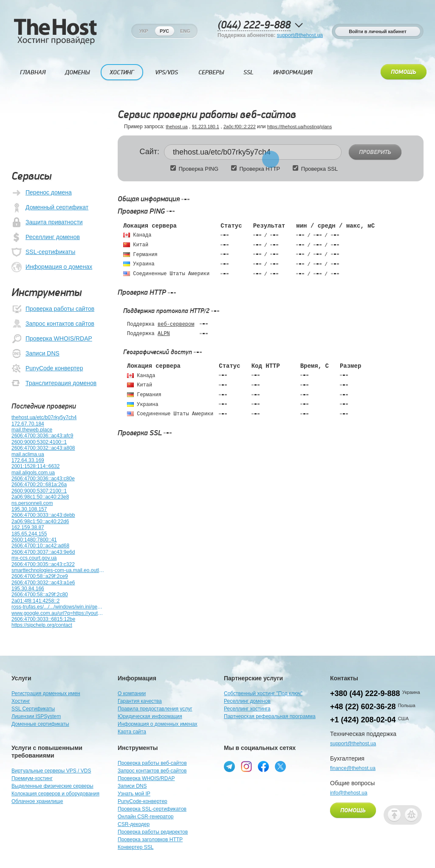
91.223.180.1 (206, 127)
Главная (33, 72)
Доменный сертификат (50, 208)
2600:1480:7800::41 (34, 540)
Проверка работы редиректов (153, 832)
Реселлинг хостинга (247, 709)
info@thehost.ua (349, 793)
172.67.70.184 (28, 424)
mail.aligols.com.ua (33, 473)
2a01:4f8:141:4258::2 (35, 601)
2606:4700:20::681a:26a (39, 485)
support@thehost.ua (300, 35)
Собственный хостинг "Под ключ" (263, 693)
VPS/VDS (167, 72)
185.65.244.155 (29, 534)
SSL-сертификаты (43, 252)
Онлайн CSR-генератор (146, 817)
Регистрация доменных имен (46, 693)
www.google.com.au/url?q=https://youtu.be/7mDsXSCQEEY (58, 613)
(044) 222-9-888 (254, 25)
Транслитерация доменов (54, 383)
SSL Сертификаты (33, 709)
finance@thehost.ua (353, 768)
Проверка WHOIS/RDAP (52, 339)
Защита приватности (47, 223)
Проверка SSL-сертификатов (152, 809)
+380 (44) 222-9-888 (365, 693)
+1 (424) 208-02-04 (363, 720)
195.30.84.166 (28, 589)
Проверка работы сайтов (53, 309)
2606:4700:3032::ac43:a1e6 (43, 583)
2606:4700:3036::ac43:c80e (43, 479)
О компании (132, 693)
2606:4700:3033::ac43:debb (43, 515)
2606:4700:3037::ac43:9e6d (43, 552)
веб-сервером (176, 324)
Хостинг (122, 72)
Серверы (211, 72)
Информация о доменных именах (158, 724)
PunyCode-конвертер (143, 801)
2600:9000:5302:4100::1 (39, 442)
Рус (164, 31)
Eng (185, 31)
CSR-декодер (134, 824)
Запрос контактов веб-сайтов (152, 771)
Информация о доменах (52, 267)
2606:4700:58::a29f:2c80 (40, 595)
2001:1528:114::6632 (35, 466)
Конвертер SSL (136, 847)
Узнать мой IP (134, 794)
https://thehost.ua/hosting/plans (299, 127)
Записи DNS (35, 354)
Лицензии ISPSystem (36, 716)
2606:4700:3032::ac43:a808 (43, 448)
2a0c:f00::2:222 (240, 127)
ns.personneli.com (32, 503)
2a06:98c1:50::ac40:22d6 (40, 521)
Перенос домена (42, 193)
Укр (144, 31)
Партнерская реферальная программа (270, 716)
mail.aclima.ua (28, 454)
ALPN (164, 334)
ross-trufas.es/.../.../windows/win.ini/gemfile (58, 607)
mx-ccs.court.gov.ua (34, 558)
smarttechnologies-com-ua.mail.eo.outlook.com (58, 570)
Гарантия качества (140, 701)
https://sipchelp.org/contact (42, 625)
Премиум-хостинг (32, 778)
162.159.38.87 (28, 527)
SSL (249, 72)
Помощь (404, 72)
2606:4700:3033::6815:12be (43, 619)
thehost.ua (177, 127)
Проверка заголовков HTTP (150, 840)
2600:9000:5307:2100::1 (39, 491)
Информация (293, 72)
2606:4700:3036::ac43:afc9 (42, 436)
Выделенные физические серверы (52, 786)
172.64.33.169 (28, 460)
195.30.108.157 (29, 509)
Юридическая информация (150, 716)
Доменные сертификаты (40, 724)
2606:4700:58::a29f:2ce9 (40, 576)
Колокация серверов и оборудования (55, 794)
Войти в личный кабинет (378, 31)
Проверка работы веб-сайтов (152, 763)
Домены (77, 72)
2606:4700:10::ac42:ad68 (40, 546)
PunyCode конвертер (47, 369)
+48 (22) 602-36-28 (363, 707)
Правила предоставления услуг (155, 709)
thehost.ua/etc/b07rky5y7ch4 (44, 417)
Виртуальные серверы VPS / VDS (51, 771)
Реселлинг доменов (46, 237)
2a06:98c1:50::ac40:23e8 (40, 497)
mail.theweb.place (32, 430)
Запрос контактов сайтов (53, 324)
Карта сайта (132, 732)
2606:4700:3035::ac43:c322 (43, 564)
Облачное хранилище (37, 801)
